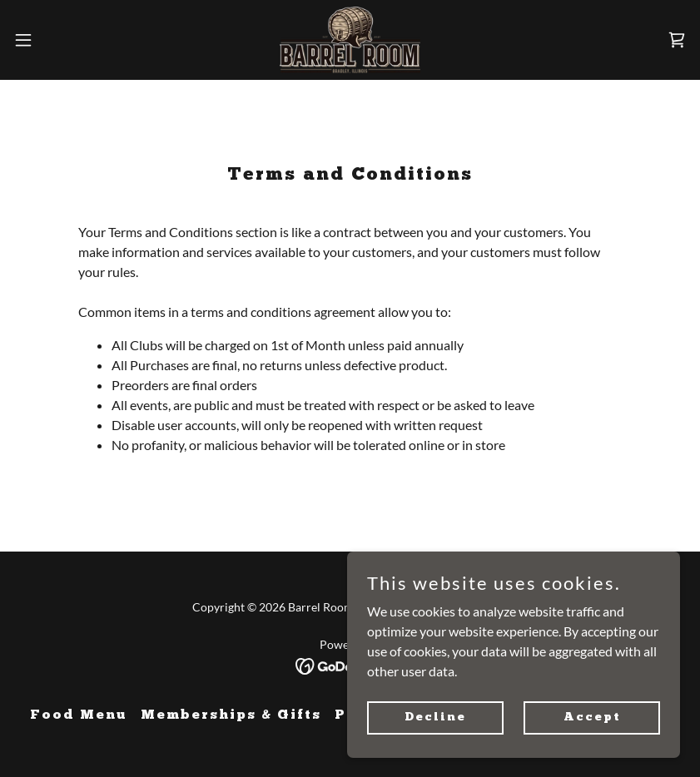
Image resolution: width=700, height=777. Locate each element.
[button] (58, 40)
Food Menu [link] (79, 715)
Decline (435, 717)
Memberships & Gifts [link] (231, 715)
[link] (350, 40)
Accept (592, 717)
